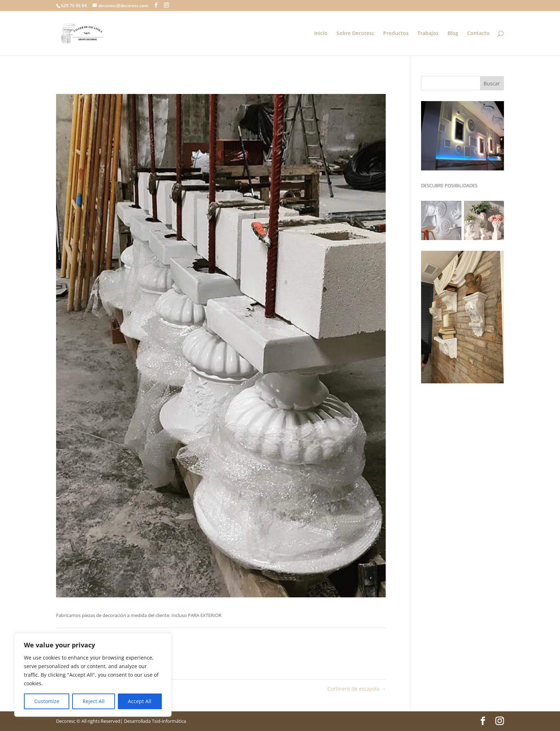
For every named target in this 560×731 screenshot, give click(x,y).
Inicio (321, 34)
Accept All (140, 701)
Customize (47, 701)
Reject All (94, 701)
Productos (396, 34)
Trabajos (428, 34)
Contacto (478, 34)
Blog (453, 34)
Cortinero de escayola (357, 689)
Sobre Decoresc (355, 34)
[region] (93, 675)
